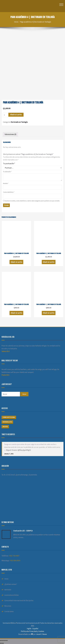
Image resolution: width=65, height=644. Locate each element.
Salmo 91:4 (5, 351)
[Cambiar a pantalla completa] (5, 640)
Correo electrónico (9, 192)
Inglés (29, 629)
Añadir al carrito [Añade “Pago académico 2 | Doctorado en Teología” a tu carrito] (16, 313)
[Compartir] (3, 640)
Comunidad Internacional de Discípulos (19, 600)
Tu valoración (7, 172)
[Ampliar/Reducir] (7, 640)
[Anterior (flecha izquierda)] (1, 643)
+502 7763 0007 (14, 556)
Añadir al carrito (16, 115)
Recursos (8, 606)
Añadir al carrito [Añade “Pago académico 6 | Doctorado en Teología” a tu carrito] (16, 262)
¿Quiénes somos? (11, 584)
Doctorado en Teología (19, 122)
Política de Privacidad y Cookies (32, 631)
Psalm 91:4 (5, 375)
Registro (5, 427)
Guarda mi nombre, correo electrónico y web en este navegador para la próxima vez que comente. (32, 201)
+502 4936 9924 (15, 561)
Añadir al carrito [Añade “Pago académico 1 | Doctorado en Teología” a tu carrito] (49, 313)
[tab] (10, 134)
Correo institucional (9, 417)
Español (35, 629)
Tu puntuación (9, 164)
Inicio (16, 22)
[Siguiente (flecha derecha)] (3, 643)
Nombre (6, 183)
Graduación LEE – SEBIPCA (23, 531)
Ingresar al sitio (7, 422)
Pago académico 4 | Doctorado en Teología (36, 22)
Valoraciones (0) (10, 134)
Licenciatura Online (12, 595)
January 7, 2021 (9, 454)
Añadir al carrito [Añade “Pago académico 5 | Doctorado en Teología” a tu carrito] (49, 262)
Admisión (8, 590)
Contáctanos (9, 611)
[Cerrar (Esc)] (1, 640)
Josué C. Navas (41, 634)
